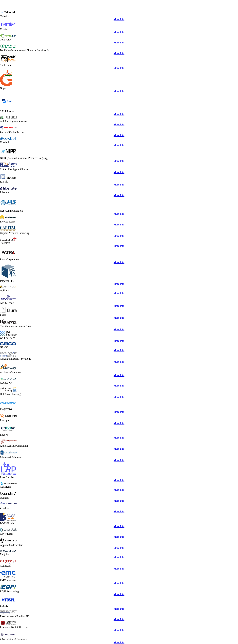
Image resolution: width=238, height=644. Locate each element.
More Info (119, 19)
